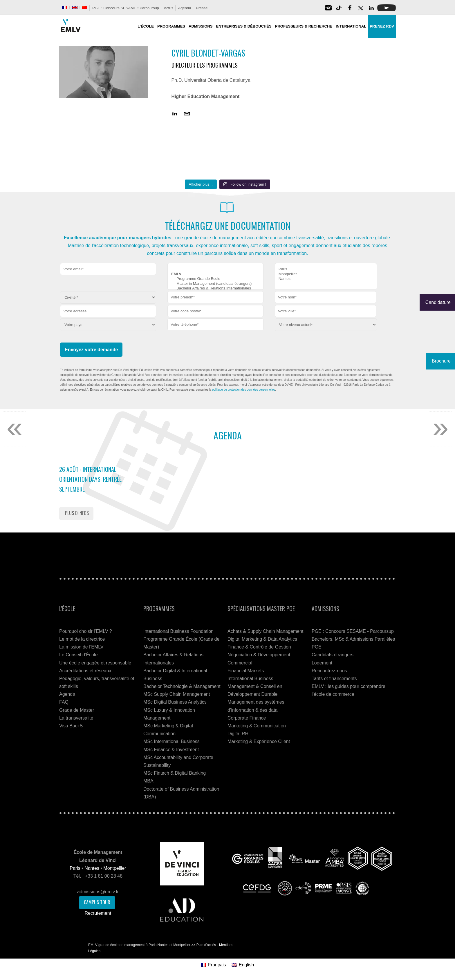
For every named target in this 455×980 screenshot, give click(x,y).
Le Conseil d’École (78, 655)
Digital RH (238, 734)
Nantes (326, 279)
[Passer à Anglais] (75, 8)
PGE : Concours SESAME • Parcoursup (126, 8)
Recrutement (98, 913)
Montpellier (326, 274)
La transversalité (76, 718)
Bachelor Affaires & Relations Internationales (215, 288)
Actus (168, 8)
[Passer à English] (243, 965)
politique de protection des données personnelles (244, 390)
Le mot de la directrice (82, 639)
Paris (326, 269)
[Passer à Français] (214, 965)
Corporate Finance (247, 718)
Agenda (185, 8)
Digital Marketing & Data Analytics (262, 639)
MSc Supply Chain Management (177, 694)
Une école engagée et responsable (95, 663)
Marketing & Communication (257, 726)
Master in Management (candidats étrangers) (215, 284)
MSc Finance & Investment (171, 750)
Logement (322, 663)
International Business (250, 679)
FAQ (64, 702)
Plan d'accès (206, 945)
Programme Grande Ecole (215, 279)
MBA (148, 781)
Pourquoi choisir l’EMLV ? (86, 631)
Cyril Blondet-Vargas (208, 53)
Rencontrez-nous (329, 671)
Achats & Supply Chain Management (265, 631)
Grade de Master (77, 710)
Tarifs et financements (334, 679)
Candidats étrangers (333, 655)
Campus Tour (97, 902)
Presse (202, 8)
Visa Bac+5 (71, 726)
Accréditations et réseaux (85, 671)
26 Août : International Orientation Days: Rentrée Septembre (90, 479)
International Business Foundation (178, 631)
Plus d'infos (77, 513)
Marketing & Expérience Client (259, 741)
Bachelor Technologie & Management (182, 686)
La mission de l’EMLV (81, 647)
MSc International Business (171, 741)
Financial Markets (246, 671)
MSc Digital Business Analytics (175, 702)
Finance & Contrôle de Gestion (259, 647)
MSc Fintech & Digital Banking (175, 773)
